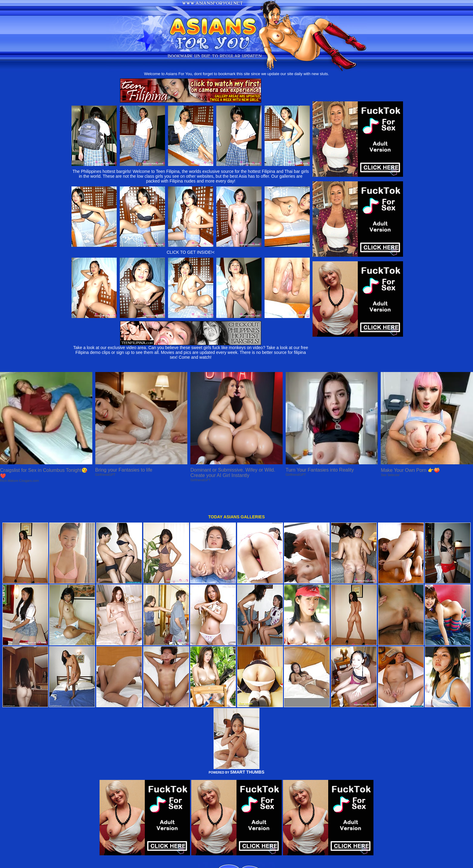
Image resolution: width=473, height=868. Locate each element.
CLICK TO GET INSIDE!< (190, 252)
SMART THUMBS (247, 750)
